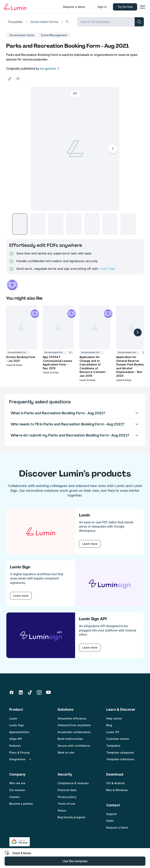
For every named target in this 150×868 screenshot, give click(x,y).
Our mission (17, 793)
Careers (15, 800)
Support (111, 817)
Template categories (120, 755)
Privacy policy (67, 800)
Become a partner (21, 806)
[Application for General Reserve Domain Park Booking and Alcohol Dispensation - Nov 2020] (131, 330)
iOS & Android (115, 786)
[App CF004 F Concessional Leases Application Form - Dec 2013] (58, 330)
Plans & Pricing (19, 755)
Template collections (120, 762)
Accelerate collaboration (74, 735)
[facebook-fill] (12, 695)
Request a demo (73, 7)
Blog (109, 728)
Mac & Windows (117, 793)
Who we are (17, 786)
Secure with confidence (74, 748)
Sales (110, 823)
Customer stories (118, 741)
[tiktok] (30, 695)
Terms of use (66, 806)
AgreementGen (19, 735)
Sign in (101, 7)
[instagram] (39, 695)
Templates (15, 24)
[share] (10, 82)
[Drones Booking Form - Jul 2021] (21, 330)
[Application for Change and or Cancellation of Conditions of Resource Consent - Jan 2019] (95, 330)
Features (15, 748)
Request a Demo (117, 830)
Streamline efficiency (72, 721)
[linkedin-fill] (21, 695)
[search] (139, 24)
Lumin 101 (113, 735)
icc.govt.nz (48, 71)
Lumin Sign (107, 271)
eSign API (16, 741)
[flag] (18, 82)
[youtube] (48, 695)
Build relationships (70, 741)
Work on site (66, 755)
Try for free (124, 7)
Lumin (13, 721)
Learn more (90, 546)
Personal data (67, 793)
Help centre (114, 721)
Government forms (44, 24)
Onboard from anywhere (74, 728)
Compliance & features (73, 786)
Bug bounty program (71, 820)
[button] (142, 7)
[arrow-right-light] (138, 335)
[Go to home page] (16, 7)
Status (62, 813)
